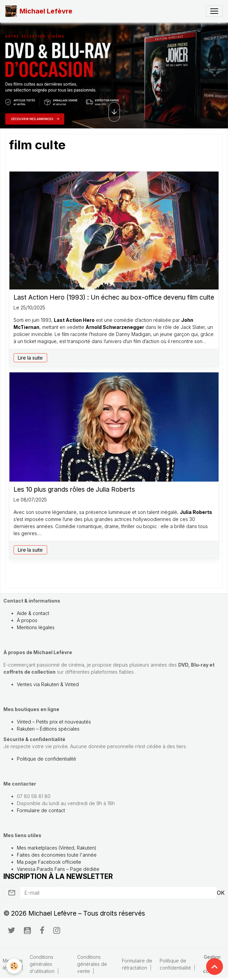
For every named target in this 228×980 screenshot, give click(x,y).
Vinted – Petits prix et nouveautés (54, 722)
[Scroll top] (215, 967)
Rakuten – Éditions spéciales (48, 729)
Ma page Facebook (39, 862)
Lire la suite (30, 358)
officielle (71, 862)
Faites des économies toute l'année (57, 855)
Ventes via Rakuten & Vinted (48, 684)
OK (221, 893)
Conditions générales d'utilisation (42, 964)
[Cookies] (14, 966)
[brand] (39, 11)
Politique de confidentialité (46, 759)
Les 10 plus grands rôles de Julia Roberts (74, 489)
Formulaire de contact (41, 810)
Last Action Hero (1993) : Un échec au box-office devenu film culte (114, 297)
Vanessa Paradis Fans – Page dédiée (58, 869)
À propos (27, 620)
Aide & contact (33, 613)
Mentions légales (36, 627)
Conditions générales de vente (92, 964)
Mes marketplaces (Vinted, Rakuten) (57, 848)
